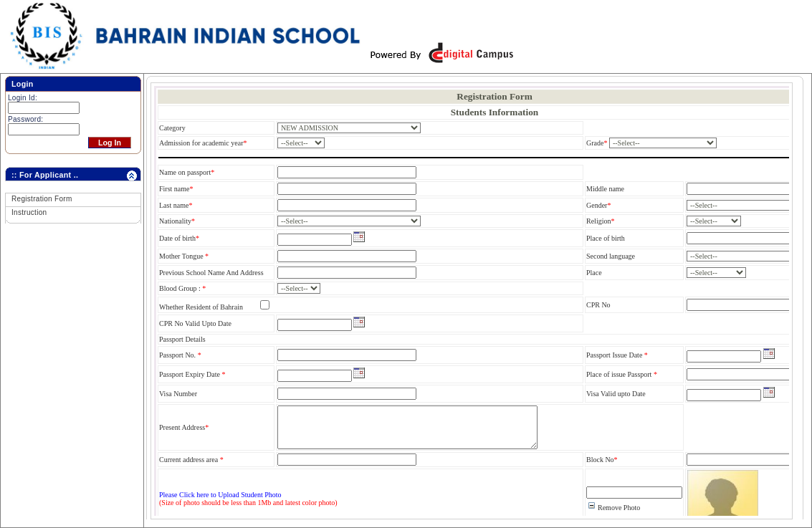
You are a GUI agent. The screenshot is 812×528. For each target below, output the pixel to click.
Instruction (29, 212)
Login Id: (23, 98)
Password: (25, 119)
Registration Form (42, 199)
